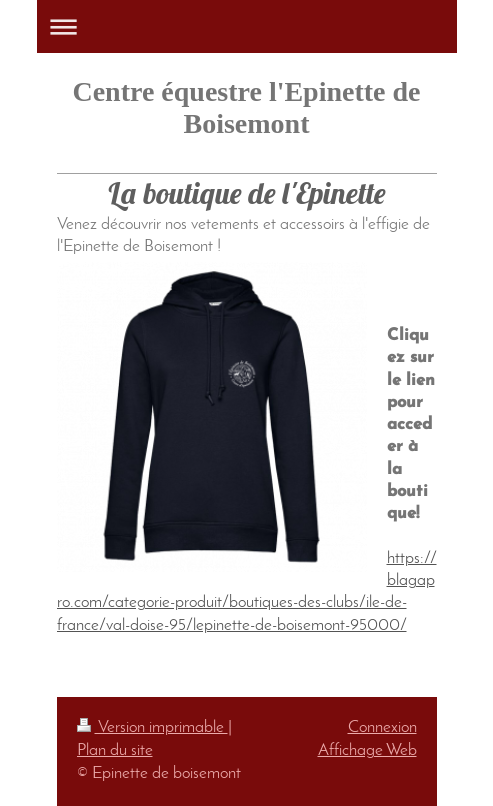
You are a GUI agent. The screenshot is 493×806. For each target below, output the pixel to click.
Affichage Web (367, 751)
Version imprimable (152, 728)
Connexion (382, 728)
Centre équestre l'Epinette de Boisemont (246, 107)
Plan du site (115, 751)
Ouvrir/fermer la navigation (247, 26)
